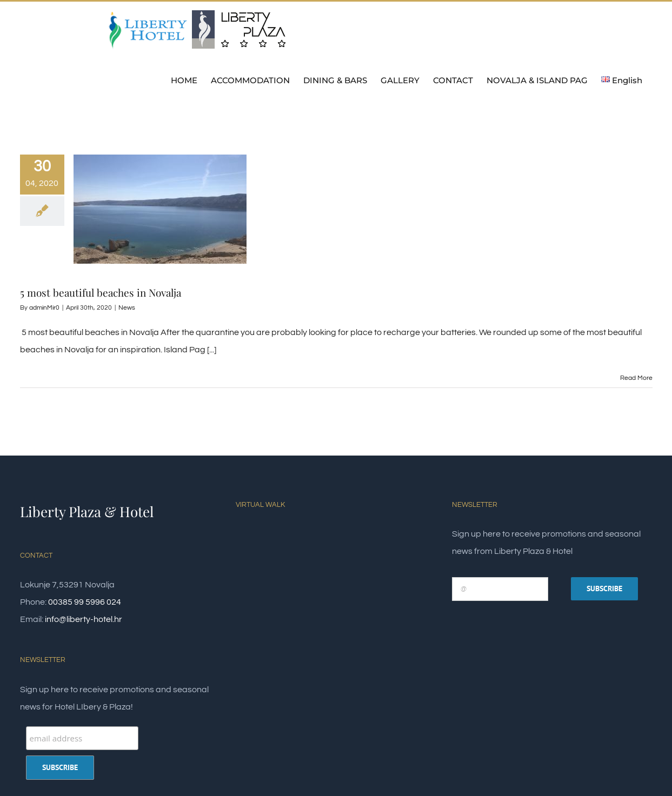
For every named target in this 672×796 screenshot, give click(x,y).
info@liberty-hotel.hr (84, 619)
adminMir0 (44, 308)
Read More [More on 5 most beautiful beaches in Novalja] (636, 378)
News (127, 308)
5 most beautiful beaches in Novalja (101, 292)
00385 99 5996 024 (85, 602)
